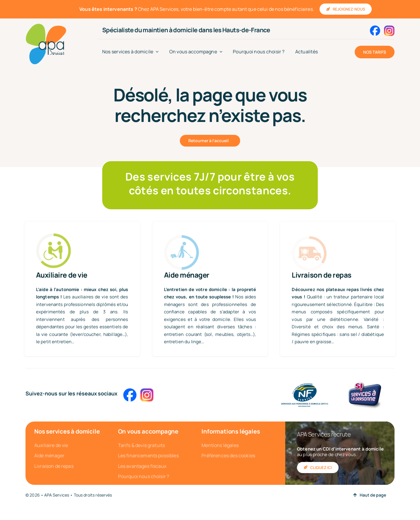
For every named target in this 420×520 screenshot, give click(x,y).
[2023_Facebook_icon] (375, 28)
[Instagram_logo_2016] (389, 28)
